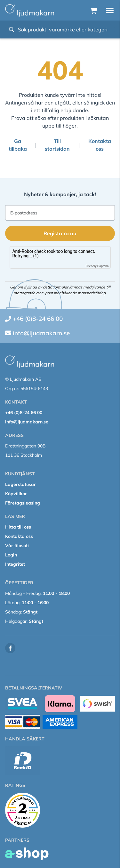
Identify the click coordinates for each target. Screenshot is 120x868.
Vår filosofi (17, 546)
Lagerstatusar (20, 484)
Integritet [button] (15, 564)
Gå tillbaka (18, 145)
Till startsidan (57, 145)
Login (11, 555)
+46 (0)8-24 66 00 (38, 319)
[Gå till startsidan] (30, 11)
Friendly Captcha (97, 266)
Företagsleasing (23, 503)
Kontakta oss (100, 145)
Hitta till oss (18, 527)
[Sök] (60, 29)
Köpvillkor (16, 494)
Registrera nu (60, 233)
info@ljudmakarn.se (41, 333)
